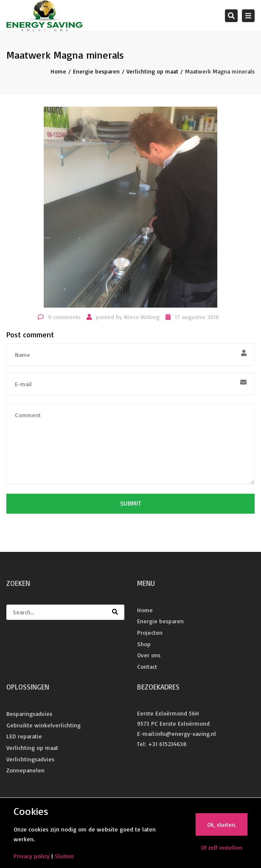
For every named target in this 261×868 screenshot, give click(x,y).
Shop (144, 644)
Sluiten (64, 856)
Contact (147, 666)
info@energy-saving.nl (186, 734)
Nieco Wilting (142, 317)
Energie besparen (96, 71)
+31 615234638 (167, 744)
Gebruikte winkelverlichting (43, 725)
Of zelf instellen (222, 847)
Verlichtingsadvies (30, 759)
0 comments (64, 317)
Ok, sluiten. (222, 824)
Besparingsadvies (29, 714)
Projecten (150, 632)
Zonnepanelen (25, 770)
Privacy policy (32, 856)
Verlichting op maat (152, 71)
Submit (130, 503)
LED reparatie (24, 736)
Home (58, 71)
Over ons (149, 655)
